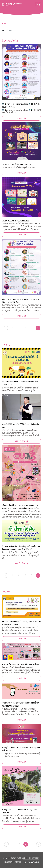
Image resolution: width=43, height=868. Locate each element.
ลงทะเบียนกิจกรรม (21, 441)
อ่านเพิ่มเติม (22, 118)
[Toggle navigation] (38, 4)
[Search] (20, 30)
